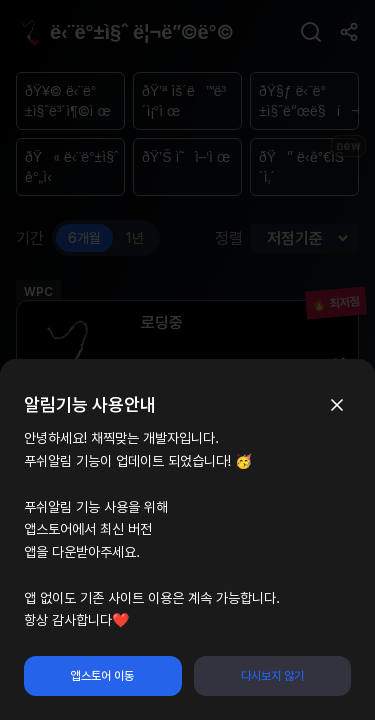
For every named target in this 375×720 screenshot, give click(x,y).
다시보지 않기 (272, 676)
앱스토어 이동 (102, 676)
